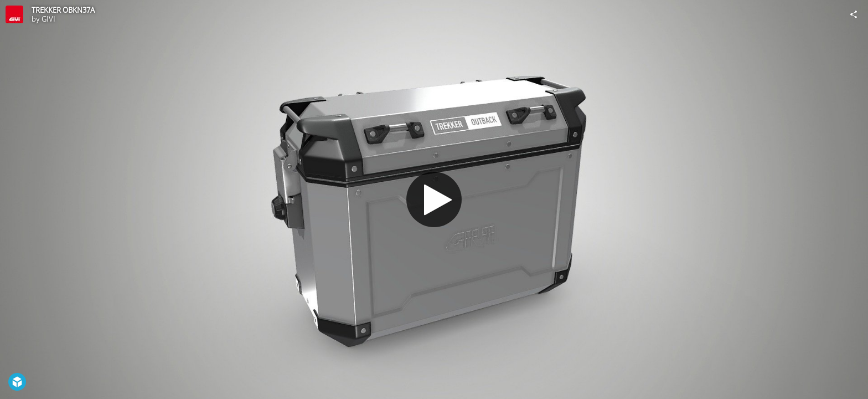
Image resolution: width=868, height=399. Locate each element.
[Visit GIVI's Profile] (14, 14)
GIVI (48, 19)
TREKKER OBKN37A (63, 10)
